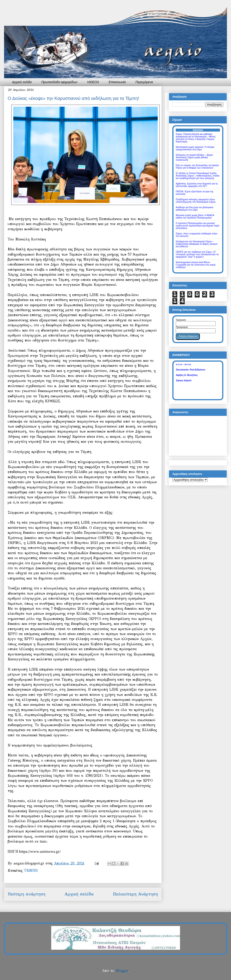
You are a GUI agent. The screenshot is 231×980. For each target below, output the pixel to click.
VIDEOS (93, 82)
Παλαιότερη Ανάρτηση (135, 894)
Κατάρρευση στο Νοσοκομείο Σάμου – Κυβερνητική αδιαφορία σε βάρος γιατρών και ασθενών (197, 244)
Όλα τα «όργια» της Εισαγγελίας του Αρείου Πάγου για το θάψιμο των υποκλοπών (197, 167)
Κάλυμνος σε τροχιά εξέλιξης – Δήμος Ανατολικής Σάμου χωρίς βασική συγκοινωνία (194, 157)
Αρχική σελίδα (22, 82)
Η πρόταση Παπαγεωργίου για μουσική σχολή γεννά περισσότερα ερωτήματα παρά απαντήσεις (198, 226)
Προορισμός (182, 327)
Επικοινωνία (117, 82)
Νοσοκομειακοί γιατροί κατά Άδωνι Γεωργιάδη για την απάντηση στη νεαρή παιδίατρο (196, 265)
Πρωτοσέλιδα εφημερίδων (59, 82)
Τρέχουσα (181, 320)
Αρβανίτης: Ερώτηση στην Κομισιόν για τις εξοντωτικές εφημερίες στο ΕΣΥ (197, 185)
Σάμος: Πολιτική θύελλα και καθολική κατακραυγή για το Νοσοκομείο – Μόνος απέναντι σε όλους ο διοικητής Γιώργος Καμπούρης (196, 138)
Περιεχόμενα (144, 82)
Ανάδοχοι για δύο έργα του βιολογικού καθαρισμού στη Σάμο (195, 209)
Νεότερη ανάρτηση (27, 894)
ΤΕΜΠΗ (31, 870)
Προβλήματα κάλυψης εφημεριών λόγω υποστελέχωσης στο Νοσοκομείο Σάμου (196, 201)
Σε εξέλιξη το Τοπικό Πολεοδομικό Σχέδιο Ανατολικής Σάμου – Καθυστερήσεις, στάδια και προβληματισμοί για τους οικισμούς (198, 176)
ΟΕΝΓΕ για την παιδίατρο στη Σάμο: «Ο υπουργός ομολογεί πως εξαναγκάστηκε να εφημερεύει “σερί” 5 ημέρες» (197, 254)
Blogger (122, 971)
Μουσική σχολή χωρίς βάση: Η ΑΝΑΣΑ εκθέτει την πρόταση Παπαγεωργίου (195, 217)
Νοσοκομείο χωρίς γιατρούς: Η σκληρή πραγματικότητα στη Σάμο (195, 148)
